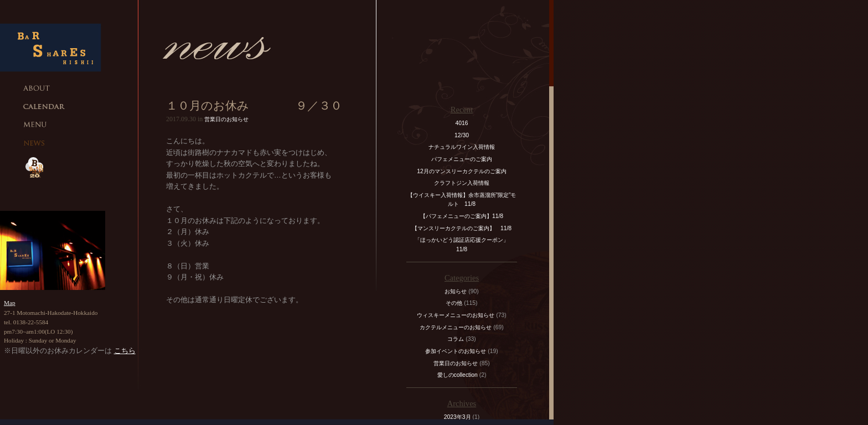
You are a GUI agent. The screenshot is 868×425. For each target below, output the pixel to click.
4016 (461, 123)
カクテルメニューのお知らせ (456, 327)
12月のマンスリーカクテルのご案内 (462, 171)
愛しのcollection (458, 375)
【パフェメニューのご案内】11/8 (462, 216)
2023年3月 (458, 417)
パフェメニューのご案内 (462, 159)
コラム (456, 339)
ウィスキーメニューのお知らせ (456, 315)
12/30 (462, 135)
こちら (125, 351)
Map (10, 303)
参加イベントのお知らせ (456, 351)
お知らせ (456, 291)
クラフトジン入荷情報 (464, 183)
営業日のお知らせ (226, 119)
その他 (454, 303)
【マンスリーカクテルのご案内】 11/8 (462, 228)
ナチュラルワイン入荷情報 (462, 147)
